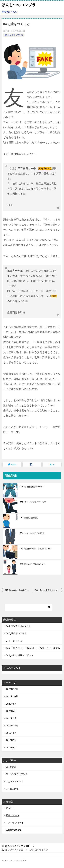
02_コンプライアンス (14, 35)
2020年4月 (11, 711)
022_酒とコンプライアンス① (33, 502)
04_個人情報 (12, 789)
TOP (18, 846)
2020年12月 (12, 689)
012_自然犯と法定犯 (29, 518)
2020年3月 (11, 718)
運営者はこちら (9, 12)
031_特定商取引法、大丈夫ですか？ (36, 549)
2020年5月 (11, 704)
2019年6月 (11, 748)
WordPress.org (13, 830)
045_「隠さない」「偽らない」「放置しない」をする (33, 648)
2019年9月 (11, 733)
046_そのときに (14, 641)
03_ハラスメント (15, 781)
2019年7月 (11, 740)
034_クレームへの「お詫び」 (33, 533)
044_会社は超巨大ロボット (32, 487)
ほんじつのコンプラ (19, 5)
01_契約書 (11, 767)
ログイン (10, 808)
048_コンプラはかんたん (19, 626)
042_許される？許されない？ (33, 564)
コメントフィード (15, 823)
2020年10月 (12, 696)
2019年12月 (12, 726)
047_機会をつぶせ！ (16, 633)
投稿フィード (13, 815)
